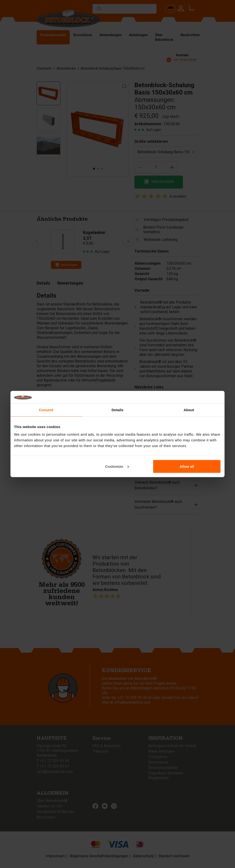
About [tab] (189, 410)
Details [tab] (117, 410)
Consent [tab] (46, 410)
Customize (117, 466)
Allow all (187, 466)
